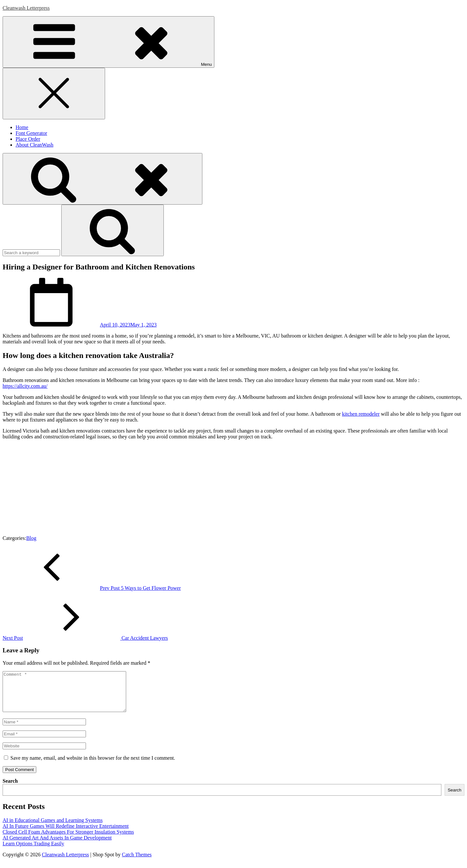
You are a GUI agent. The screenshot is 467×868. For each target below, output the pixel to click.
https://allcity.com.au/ (25, 386)
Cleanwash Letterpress (26, 8)
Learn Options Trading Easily (33, 851)
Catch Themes (137, 862)
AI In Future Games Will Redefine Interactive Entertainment (66, 834)
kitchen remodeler (361, 414)
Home (22, 127)
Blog (31, 538)
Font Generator (31, 133)
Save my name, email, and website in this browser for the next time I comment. (93, 766)
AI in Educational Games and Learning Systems (53, 828)
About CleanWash (34, 145)
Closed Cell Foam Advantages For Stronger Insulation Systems (68, 840)
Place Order (28, 139)
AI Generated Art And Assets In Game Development (57, 845)
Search (10, 789)
